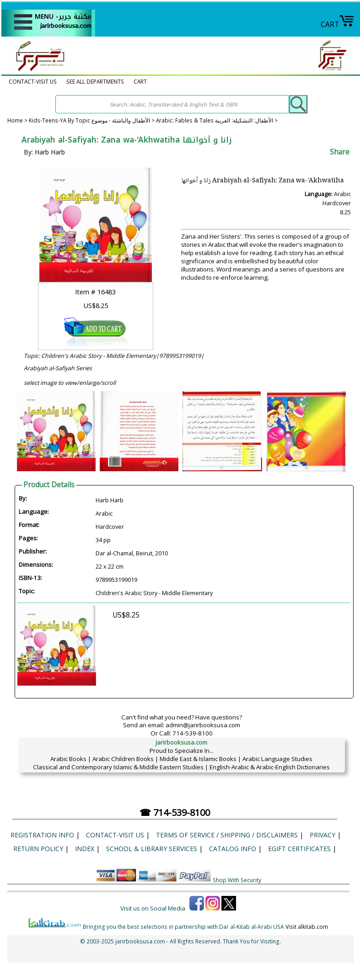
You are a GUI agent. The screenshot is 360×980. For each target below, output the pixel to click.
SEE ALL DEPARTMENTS (95, 82)
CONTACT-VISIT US (33, 82)
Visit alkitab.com (307, 927)
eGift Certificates (299, 849)
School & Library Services (152, 849)
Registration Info (42, 835)
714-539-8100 (193, 733)
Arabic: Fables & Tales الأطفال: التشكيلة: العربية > (217, 120)
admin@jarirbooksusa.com (203, 725)
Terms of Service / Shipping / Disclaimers (227, 835)
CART (338, 24)
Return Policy (38, 849)
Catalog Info (233, 849)
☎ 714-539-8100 (175, 812)
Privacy (322, 835)
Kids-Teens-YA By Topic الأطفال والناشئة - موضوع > (92, 120)
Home (15, 120)
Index (85, 849)
